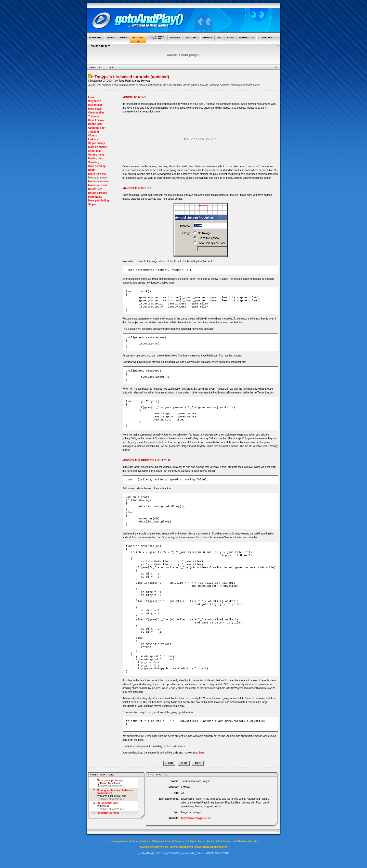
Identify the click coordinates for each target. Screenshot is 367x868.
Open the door (97, 128)
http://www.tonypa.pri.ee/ (196, 818)
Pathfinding (95, 197)
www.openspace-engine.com (211, 847)
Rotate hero (95, 189)
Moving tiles (96, 158)
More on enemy (97, 147)
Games (136, 841)
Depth (92, 170)
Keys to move (96, 120)
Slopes (92, 204)
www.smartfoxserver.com (154, 847)
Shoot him (94, 151)
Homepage (116, 841)
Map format (95, 105)
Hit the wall (95, 124)
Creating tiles (96, 113)
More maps (95, 109)
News (127, 841)
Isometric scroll (98, 185)
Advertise (242, 841)
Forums (202, 841)
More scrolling (97, 166)
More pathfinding (99, 201)
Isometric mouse (98, 181)
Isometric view (97, 174)
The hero (94, 116)
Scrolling (94, 162)
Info (211, 841)
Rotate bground (98, 193)
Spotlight (191, 841)
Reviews (179, 841)
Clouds (93, 136)
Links (218, 841)
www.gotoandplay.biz (182, 847)
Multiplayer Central (162, 841)
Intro (91, 97)
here (202, 753)
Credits (253, 841)
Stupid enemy (97, 143)
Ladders (93, 139)
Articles (146, 841)
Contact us (229, 841)
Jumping (94, 132)
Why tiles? (95, 101)
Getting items (96, 155)
